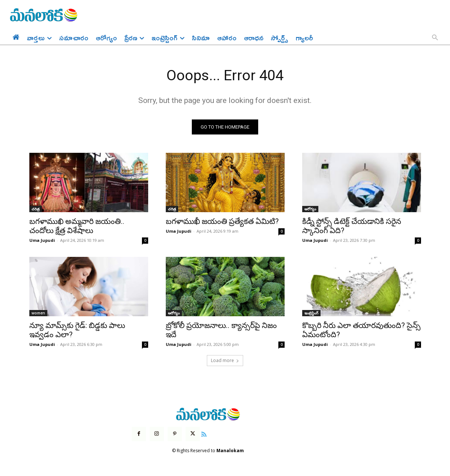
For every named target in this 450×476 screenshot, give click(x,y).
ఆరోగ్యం (310, 209)
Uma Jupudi (42, 241)
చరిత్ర (36, 209)
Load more (225, 361)
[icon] (204, 434)
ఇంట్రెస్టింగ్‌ (311, 313)
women (38, 313)
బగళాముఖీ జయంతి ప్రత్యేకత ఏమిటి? (222, 222)
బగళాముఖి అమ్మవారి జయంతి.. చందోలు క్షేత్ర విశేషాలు (77, 226)
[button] (435, 38)
